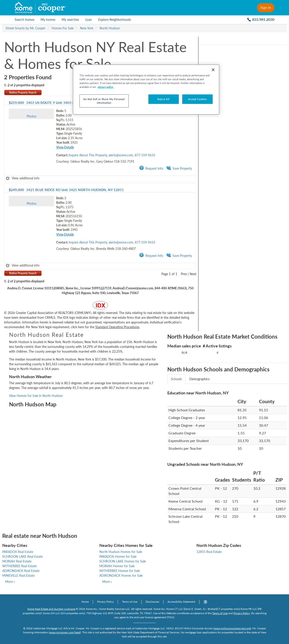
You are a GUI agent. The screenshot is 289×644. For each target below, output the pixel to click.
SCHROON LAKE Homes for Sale (123, 561)
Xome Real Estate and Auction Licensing (51, 609)
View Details (65, 147)
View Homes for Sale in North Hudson (36, 396)
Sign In (266, 7)
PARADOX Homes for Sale (118, 556)
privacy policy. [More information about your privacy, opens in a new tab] (106, 87)
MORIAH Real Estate (17, 561)
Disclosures (152, 602)
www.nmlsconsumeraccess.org (232, 628)
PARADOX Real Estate (18, 552)
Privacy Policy (105, 602)
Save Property (179, 168)
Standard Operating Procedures (117, 327)
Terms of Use (130, 602)
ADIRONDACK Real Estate (21, 571)
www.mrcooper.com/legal (65, 632)
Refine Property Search (23, 93)
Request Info (151, 168)
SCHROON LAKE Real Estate (22, 556)
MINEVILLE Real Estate (18, 575)
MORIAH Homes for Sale (117, 566)
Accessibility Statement (181, 602)
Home (85, 602)
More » (10, 582)
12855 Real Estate (209, 552)
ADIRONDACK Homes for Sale (121, 575)
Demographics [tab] (199, 379)
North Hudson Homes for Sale (121, 552)
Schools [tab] (176, 379)
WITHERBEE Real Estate (19, 566)
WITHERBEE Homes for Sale (120, 571)
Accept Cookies (198, 99)
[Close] (213, 70)
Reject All (163, 99)
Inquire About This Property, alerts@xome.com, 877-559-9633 (112, 155)
